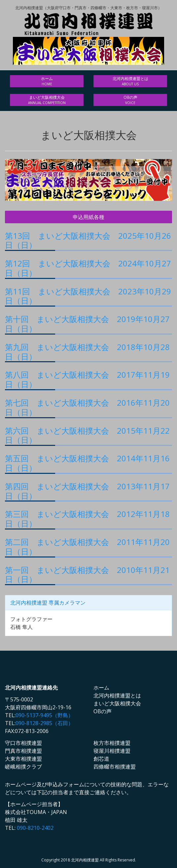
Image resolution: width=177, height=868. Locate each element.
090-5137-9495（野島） (44, 715)
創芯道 (101, 759)
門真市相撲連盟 (23, 751)
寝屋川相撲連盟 (112, 751)
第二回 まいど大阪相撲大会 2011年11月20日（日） (87, 547)
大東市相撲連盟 (23, 759)
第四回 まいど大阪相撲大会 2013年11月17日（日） (87, 491)
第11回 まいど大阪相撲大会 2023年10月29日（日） (88, 296)
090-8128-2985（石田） (44, 723)
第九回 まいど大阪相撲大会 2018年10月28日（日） (87, 352)
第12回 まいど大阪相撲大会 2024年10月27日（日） (88, 268)
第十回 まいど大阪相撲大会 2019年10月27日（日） (87, 324)
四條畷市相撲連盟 (115, 767)
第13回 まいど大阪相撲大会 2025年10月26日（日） (88, 240)
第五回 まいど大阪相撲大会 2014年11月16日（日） (87, 463)
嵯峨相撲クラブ (23, 767)
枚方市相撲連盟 (112, 743)
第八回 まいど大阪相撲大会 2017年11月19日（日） (87, 379)
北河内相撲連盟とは (130, 81)
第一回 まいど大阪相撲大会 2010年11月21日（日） (87, 575)
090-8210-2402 (35, 828)
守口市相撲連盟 (23, 743)
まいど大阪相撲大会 (47, 100)
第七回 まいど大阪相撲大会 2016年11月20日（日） (87, 407)
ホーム (47, 81)
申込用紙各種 (88, 217)
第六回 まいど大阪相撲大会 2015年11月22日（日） (87, 435)
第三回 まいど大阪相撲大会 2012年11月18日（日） (87, 519)
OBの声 (130, 100)
